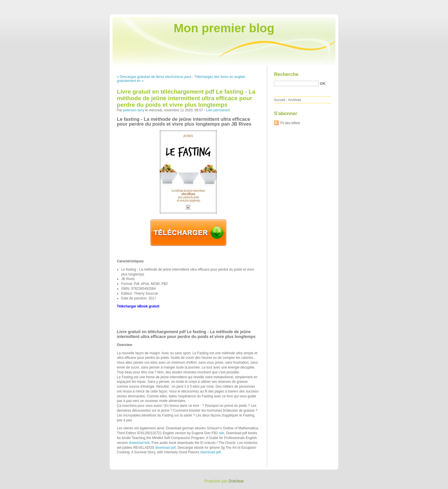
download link (139, 443)
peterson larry (134, 110)
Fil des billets (290, 123)
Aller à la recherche (431, 4)
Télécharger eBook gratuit (138, 306)
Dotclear (236, 481)
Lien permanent (218, 110)
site (222, 433)
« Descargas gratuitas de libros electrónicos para (154, 77)
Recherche (286, 74)
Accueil (280, 100)
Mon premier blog (224, 28)
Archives (295, 100)
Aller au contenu (378, 4)
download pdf (165, 448)
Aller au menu (403, 4)
